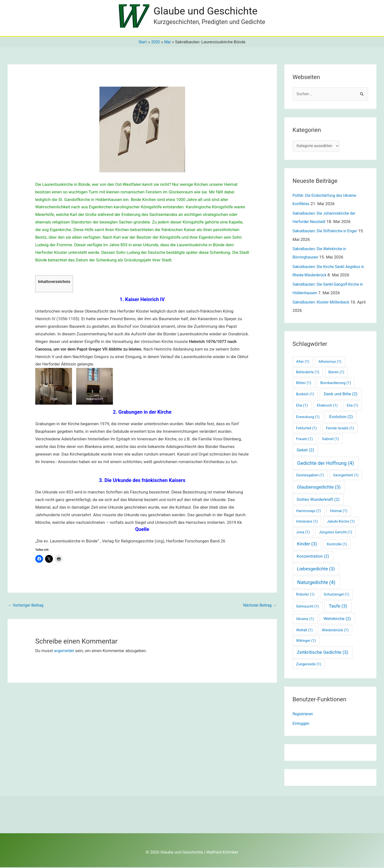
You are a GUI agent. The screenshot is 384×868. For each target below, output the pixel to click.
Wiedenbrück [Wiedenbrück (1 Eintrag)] (335, 631)
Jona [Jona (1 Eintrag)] (303, 533)
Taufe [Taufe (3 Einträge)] (338, 607)
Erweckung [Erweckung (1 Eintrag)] (308, 418)
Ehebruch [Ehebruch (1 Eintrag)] (327, 406)
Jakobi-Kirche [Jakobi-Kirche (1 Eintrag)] (341, 522)
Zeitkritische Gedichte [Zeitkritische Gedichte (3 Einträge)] (322, 653)
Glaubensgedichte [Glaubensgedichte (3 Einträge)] (319, 488)
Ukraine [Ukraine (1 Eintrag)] (305, 620)
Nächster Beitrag (258, 606)
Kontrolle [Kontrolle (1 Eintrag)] (337, 545)
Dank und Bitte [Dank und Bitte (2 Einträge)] (341, 395)
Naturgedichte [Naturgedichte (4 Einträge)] (316, 583)
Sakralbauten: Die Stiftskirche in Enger (328, 232)
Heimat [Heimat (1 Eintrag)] (339, 512)
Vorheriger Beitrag (27, 606)
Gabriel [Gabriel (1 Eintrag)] (330, 440)
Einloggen (302, 724)
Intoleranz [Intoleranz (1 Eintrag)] (307, 522)
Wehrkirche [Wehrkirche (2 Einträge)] (337, 619)
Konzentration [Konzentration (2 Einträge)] (313, 557)
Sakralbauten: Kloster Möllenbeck (324, 303)
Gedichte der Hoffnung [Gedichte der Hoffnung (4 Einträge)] (326, 464)
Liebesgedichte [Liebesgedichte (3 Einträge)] (316, 570)
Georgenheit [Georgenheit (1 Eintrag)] (346, 476)
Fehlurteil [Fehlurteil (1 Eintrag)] (306, 429)
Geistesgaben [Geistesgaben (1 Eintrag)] (310, 476)
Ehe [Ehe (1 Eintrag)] (302, 406)
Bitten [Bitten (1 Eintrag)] (304, 384)
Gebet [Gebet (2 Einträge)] (305, 451)
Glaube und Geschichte (209, 11)
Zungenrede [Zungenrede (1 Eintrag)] (309, 665)
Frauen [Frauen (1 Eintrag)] (304, 440)
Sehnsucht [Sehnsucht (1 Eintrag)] (307, 607)
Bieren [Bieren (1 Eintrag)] (336, 373)
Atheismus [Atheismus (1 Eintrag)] (330, 362)
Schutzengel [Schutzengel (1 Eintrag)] (336, 595)
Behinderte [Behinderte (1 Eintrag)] (308, 373)
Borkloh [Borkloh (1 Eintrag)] (305, 395)
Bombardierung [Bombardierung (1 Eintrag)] (336, 384)
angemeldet (65, 651)
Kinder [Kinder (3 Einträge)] (307, 545)
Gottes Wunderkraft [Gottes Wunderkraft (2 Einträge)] (318, 500)
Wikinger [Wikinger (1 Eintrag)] (306, 641)
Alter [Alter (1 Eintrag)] (303, 362)
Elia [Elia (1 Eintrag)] (353, 406)
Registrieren (304, 715)
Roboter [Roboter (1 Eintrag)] (305, 595)
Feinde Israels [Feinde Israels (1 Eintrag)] (340, 429)
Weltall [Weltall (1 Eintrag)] (304, 631)
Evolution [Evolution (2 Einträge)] (341, 417)
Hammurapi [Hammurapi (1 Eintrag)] (308, 512)
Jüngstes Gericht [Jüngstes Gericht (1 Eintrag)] (336, 533)
